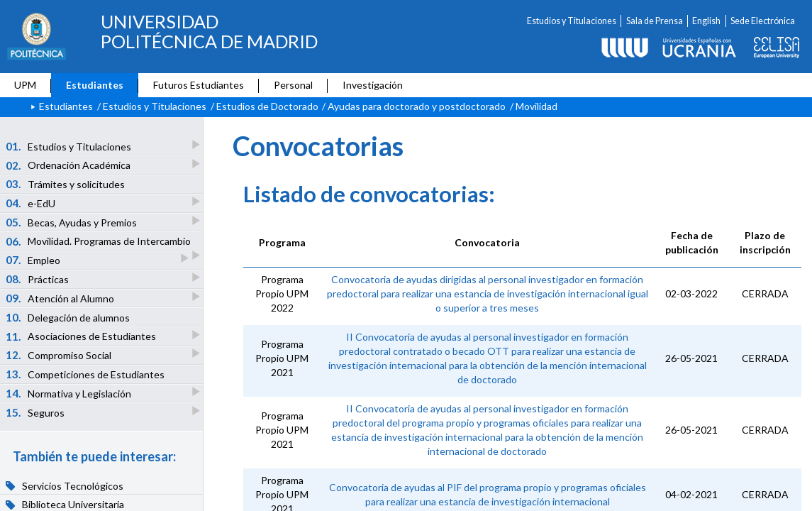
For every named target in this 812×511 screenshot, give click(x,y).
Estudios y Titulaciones (572, 21)
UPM (25, 85)
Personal (293, 85)
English (706, 21)
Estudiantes (95, 85)
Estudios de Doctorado (267, 106)
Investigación (373, 85)
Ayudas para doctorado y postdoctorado (417, 106)
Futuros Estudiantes (199, 85)
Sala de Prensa (655, 21)
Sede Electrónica (763, 21)
